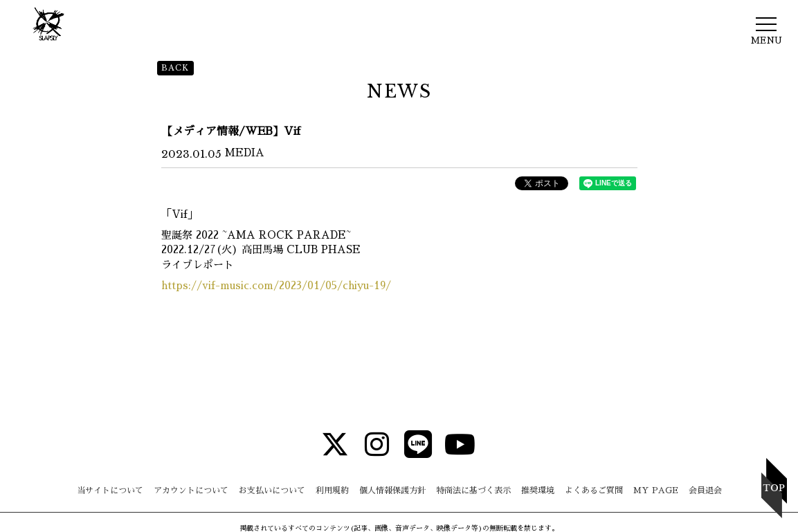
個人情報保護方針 (392, 490)
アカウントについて (191, 490)
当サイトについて (110, 490)
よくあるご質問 (594, 490)
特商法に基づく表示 (473, 490)
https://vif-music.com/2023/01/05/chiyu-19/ (276, 285)
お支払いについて (272, 490)
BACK (175, 68)
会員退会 (705, 490)
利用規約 (332, 490)
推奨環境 (538, 490)
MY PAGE (656, 490)
